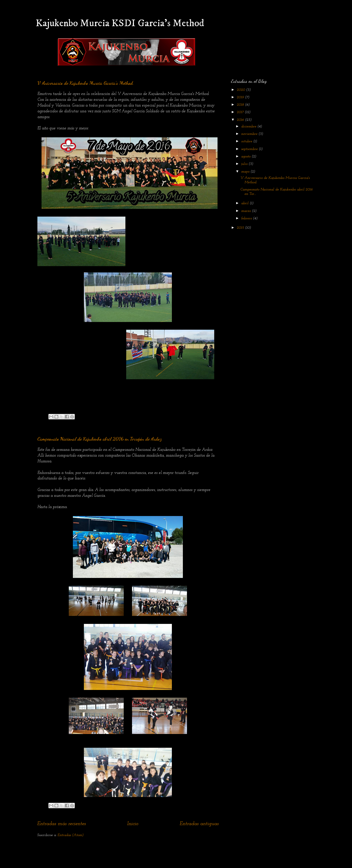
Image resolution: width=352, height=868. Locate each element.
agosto (246, 156)
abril (245, 203)
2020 (241, 90)
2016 (241, 120)
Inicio (133, 824)
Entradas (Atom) (71, 835)
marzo (247, 211)
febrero (247, 218)
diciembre (249, 126)
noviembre (250, 134)
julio (245, 164)
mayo (246, 172)
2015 (241, 228)
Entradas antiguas (199, 824)
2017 (241, 112)
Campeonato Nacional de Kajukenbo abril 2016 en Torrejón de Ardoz (100, 439)
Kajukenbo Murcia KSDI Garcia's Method (120, 23)
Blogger (210, 857)
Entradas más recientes (61, 824)
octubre (247, 141)
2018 (241, 105)
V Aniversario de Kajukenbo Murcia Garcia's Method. (86, 83)
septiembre (250, 149)
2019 (241, 97)
